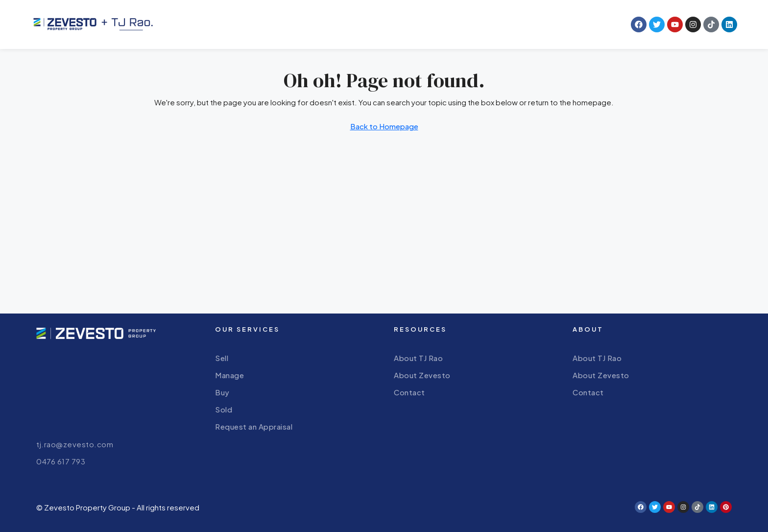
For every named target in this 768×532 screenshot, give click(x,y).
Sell (222, 358)
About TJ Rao (418, 358)
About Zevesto (422, 375)
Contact (409, 392)
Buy (222, 392)
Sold (224, 409)
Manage (229, 375)
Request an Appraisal (254, 426)
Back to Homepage (384, 126)
